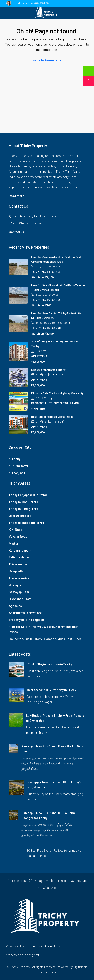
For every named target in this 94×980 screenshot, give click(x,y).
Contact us (16, 232)
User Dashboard (20, 516)
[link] (17, 669)
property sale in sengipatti (27, 620)
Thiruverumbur (19, 578)
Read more (17, 196)
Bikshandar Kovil (21, 599)
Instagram (39, 881)
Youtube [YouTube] (79, 881)
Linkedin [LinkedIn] (59, 881)
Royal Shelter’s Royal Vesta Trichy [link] (52, 417)
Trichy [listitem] (15, 459)
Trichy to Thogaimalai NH (26, 523)
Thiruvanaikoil (19, 564)
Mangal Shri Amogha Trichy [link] (48, 370)
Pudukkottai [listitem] (18, 466)
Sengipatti (16, 571)
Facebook (16, 881)
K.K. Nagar (16, 530)
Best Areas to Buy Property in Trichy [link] (52, 690)
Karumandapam (20, 551)
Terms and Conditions (46, 946)
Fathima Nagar (19, 557)
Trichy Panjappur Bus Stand (28, 495)
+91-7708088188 (37, 3)
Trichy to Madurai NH (23, 502)
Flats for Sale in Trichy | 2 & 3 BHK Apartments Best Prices (44, 629)
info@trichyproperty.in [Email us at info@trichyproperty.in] (28, 223)
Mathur (14, 544)
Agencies (15, 606)
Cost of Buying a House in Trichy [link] (50, 664)
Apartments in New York (25, 613)
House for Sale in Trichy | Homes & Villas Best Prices (45, 639)
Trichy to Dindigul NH (23, 509)
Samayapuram (19, 592)
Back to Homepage (47, 60)
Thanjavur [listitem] (17, 473)
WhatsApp (47, 888)
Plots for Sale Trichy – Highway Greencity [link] (57, 393)
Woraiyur (15, 585)
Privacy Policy (15, 946)
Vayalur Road (18, 537)
